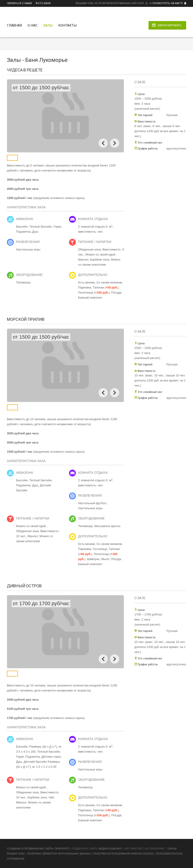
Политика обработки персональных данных (59, 854)
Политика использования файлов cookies (123, 854)
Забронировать (169, 25)
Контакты (67, 25)
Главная (14, 25)
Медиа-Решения (110, 849)
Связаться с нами (19, 3)
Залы (48, 25)
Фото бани (43, 3)
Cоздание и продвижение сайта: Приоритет (38, 849)
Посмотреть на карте (168, 3)
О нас (33, 25)
